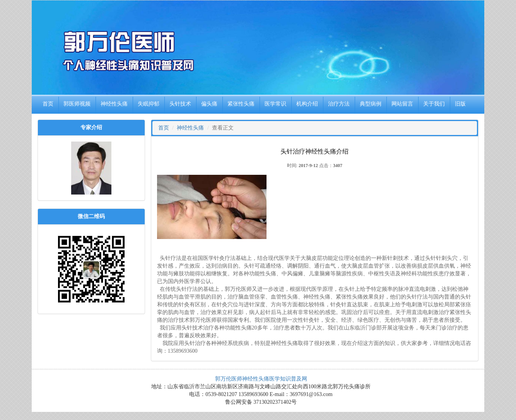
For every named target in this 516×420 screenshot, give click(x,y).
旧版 (460, 104)
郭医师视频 (77, 104)
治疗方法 (339, 104)
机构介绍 (307, 104)
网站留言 (402, 104)
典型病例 (371, 104)
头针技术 (180, 104)
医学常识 (275, 104)
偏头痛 (209, 104)
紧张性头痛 (241, 104)
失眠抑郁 (149, 104)
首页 (48, 104)
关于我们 (434, 104)
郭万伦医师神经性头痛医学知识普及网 (261, 379)
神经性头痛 (114, 104)
